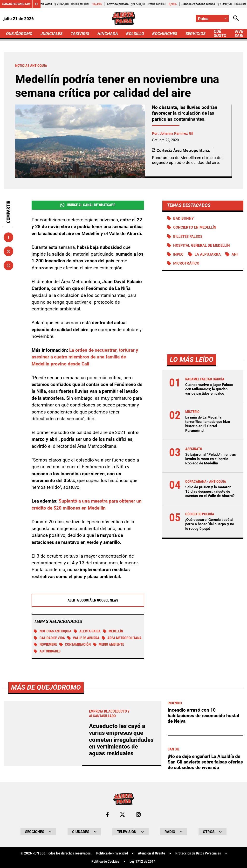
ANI (235, 254)
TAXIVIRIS (80, 34)
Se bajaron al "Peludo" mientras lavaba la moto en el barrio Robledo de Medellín (211, 459)
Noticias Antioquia (53, 631)
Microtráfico (186, 263)
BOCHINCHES (165, 34)
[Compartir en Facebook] (8, 237)
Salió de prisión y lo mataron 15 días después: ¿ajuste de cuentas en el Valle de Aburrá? (210, 491)
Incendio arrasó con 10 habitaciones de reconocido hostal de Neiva (203, 850)
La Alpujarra (208, 254)
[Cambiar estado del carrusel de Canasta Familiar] (36, 4)
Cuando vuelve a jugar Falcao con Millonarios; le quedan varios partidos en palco (209, 389)
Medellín (113, 631)
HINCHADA (108, 34)
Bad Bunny (183, 218)
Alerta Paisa (87, 631)
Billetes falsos (188, 237)
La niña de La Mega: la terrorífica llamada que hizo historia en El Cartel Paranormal (208, 424)
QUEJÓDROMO (19, 34)
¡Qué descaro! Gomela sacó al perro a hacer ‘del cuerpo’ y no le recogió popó (210, 524)
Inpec (178, 254)
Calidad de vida (49, 638)
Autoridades (47, 651)
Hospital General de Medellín (202, 245)
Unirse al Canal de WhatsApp (88, 205)
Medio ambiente (109, 644)
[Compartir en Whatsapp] (8, 266)
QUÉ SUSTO (220, 33)
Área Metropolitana (122, 638)
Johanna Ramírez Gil (176, 133)
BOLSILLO (135, 34)
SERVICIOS (196, 34)
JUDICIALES (51, 34)
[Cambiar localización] (212, 18)
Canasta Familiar (16, 4)
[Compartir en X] (8, 251)
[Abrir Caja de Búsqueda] (236, 18)
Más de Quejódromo (46, 822)
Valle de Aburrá (83, 638)
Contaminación (75, 644)
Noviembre (45, 644)
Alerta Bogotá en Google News (88, 600)
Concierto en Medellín (195, 227)
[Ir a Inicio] (123, 18)
